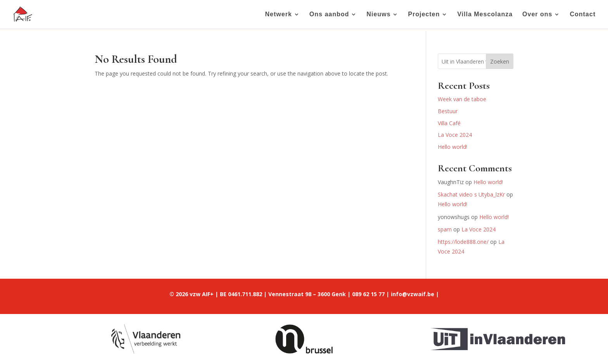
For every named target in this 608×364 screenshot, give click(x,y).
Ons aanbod (329, 15)
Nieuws (378, 15)
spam (445, 229)
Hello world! (453, 147)
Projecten (424, 15)
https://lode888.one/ (463, 242)
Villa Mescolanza (485, 15)
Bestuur (448, 111)
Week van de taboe (462, 99)
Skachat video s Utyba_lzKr (471, 194)
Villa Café (449, 123)
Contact (583, 15)
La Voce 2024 (455, 135)
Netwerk (279, 15)
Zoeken (500, 61)
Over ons (537, 15)
